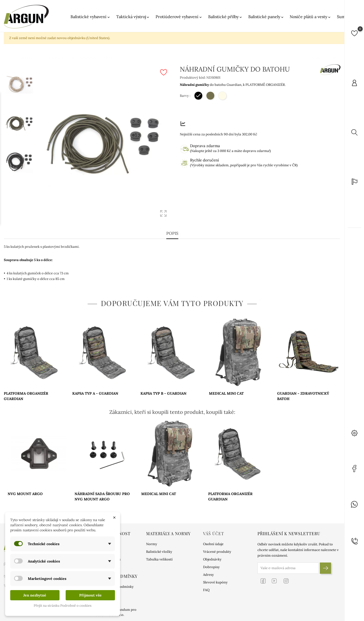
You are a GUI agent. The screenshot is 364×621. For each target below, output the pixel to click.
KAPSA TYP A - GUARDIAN (95, 393)
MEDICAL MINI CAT (226, 393)
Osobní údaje (213, 544)
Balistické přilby (225, 17)
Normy (152, 544)
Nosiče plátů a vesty (310, 17)
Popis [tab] (172, 233)
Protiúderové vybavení (179, 17)
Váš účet (214, 534)
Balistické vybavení (91, 17)
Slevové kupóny (215, 582)
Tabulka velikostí (159, 559)
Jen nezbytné (35, 595)
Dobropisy (211, 567)
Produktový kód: (193, 78)
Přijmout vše (90, 595)
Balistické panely (266, 17)
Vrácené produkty (217, 552)
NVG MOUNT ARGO (25, 494)
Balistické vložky (159, 552)
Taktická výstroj (133, 17)
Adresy (208, 575)
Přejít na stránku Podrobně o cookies (63, 606)
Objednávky (212, 559)
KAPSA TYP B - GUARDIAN (163, 393)
